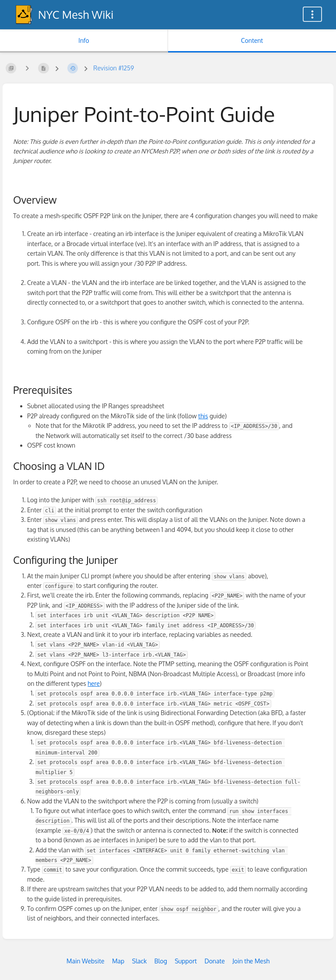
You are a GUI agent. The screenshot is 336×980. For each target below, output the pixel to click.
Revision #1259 (114, 68)
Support (186, 961)
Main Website (86, 961)
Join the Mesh (251, 961)
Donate (214, 961)
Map (118, 961)
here (94, 683)
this (203, 416)
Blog (161, 961)
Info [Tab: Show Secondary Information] (84, 40)
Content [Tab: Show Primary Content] (252, 40)
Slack (140, 961)
